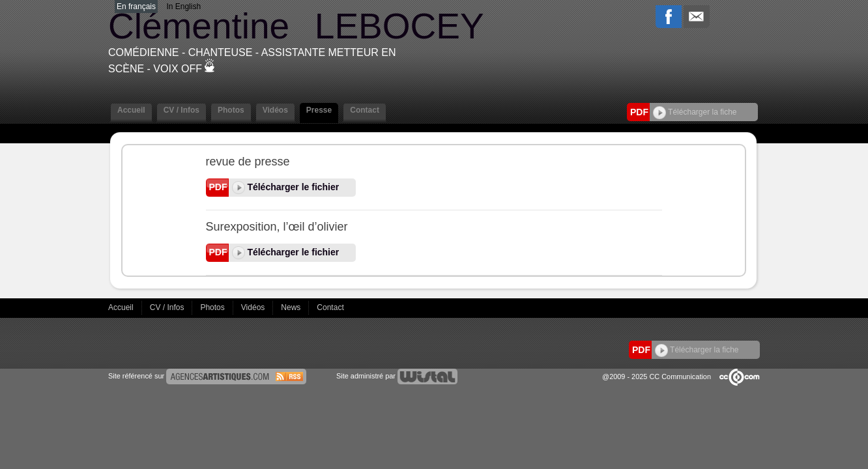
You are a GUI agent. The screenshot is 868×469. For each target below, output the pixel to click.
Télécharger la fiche (695, 112)
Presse (319, 110)
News (292, 307)
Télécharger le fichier (286, 187)
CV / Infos (181, 110)
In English (183, 7)
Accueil (131, 110)
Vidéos (275, 110)
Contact (365, 110)
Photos (231, 110)
